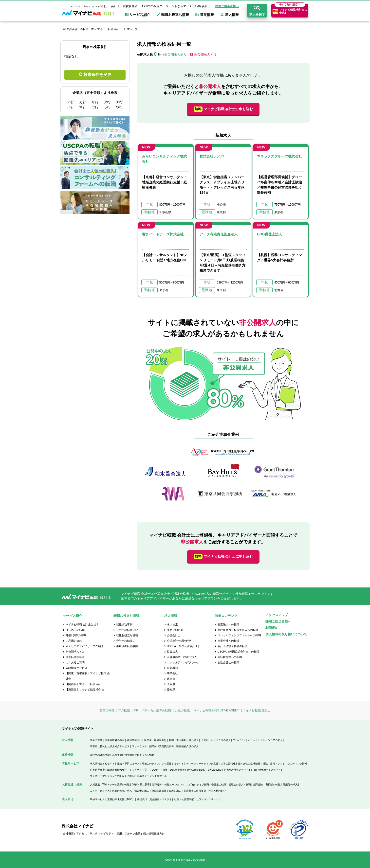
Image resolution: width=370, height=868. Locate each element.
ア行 (71, 102)
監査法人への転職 (228, 624)
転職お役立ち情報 (127, 635)
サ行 (95, 102)
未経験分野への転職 (230, 657)
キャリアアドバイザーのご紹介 (85, 646)
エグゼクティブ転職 (198, 785)
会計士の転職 (219, 785)
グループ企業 (132, 833)
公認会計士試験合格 (179, 641)
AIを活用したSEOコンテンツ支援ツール (144, 776)
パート (252, 740)
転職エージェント (174, 785)
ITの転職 (124, 710)
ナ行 (119, 102)
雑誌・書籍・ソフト (274, 764)
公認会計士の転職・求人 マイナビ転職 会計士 (94, 29)
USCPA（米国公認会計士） (184, 646)
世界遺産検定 (97, 770)
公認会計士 (174, 635)
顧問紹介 (258, 785)
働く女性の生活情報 (249, 764)
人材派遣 (95, 785)
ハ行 (71, 107)
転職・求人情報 (178, 740)
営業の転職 (107, 710)
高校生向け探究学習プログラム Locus (133, 755)
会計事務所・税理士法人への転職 (238, 630)
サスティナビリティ (102, 833)
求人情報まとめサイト (102, 764)
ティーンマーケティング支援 (202, 764)
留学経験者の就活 (115, 740)
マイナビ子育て (141, 770)
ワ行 (119, 107)
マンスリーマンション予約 (105, 776)
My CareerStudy (196, 770)
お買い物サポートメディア (266, 770)
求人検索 (172, 624)
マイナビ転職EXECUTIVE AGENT (216, 710)
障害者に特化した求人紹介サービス (110, 746)
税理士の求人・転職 (240, 785)
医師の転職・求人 (122, 791)
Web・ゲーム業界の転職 (116, 785)
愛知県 (171, 690)
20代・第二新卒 (141, 785)
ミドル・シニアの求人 (270, 740)
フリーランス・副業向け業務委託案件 (153, 746)
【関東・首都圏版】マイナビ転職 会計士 (88, 676)
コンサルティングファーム (183, 662)
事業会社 (172, 673)
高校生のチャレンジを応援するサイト (163, 764)
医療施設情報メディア (236, 770)
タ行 (107, 102)
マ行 (83, 107)
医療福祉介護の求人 (187, 746)
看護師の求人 (290, 785)
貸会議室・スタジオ (161, 799)
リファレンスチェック (209, 799)
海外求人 (194, 740)
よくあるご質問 (75, 662)
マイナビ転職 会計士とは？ (82, 624)
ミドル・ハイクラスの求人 (216, 740)
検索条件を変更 (97, 75)
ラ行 (107, 107)
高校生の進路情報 (100, 755)
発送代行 (142, 799)
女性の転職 (182, 710)
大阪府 (171, 684)
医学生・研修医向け (155, 740)
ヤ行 (95, 107)
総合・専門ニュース (128, 764)
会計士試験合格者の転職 (232, 646)
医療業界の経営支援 (195, 791)
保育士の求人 (142, 791)
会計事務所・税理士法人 (182, 657)
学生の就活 (96, 740)
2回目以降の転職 (76, 635)
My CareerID (214, 770)
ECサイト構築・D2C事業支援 (168, 770)
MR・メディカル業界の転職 (152, 710)
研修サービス (97, 799)
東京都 (171, 679)
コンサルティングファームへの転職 (239, 635)
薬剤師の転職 (273, 785)
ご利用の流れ (74, 641)
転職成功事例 (124, 624)
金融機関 (172, 668)
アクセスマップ (277, 615)
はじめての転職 (75, 630)
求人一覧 (132, 29)
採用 (119, 833)
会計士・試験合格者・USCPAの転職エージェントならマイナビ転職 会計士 (161, 6)
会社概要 (68, 833)
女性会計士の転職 (228, 662)
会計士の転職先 (126, 641)
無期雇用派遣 (159, 791)
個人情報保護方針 (154, 833)
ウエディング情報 (297, 764)
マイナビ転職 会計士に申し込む (223, 109)
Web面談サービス (76, 668)
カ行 (83, 102)
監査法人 (172, 652)
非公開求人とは (205, 55)
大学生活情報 (228, 764)
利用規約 (272, 628)
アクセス (82, 833)
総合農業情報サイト (118, 770)
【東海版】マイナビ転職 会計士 (85, 690)
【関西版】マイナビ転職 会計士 (85, 684)
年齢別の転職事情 (127, 646)
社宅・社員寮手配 (184, 799)
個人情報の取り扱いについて (286, 634)
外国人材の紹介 (217, 791)
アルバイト (239, 740)
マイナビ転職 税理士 (257, 710)
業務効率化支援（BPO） (121, 799)
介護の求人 (175, 791)
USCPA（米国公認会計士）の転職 (238, 652)
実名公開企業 (175, 630)
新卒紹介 (157, 785)
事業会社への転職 (228, 641)
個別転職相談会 (75, 657)
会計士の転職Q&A (127, 630)
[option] (223, 475)
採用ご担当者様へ (227, 6)
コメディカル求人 (100, 791)
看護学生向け (134, 740)
